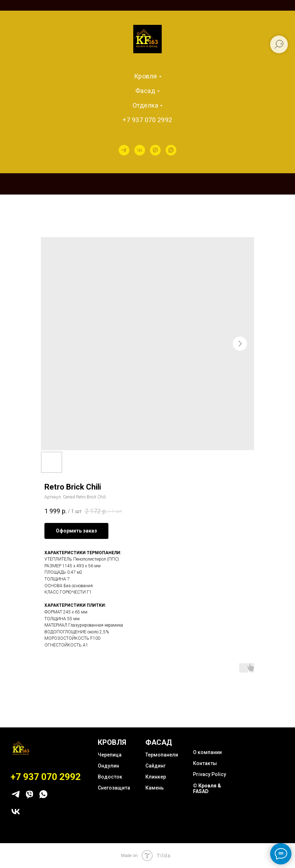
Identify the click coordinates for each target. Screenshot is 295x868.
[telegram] (124, 150)
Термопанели (162, 755)
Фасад (146, 91)
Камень (155, 788)
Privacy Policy (210, 774)
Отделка (146, 105)
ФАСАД (159, 742)
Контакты (205, 763)
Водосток (110, 777)
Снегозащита (114, 788)
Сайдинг (155, 766)
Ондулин (108, 766)
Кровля (146, 76)
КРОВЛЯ (112, 742)
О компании (207, 752)
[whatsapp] (171, 150)
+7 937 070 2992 (147, 120)
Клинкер (156, 777)
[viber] (155, 150)
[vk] (140, 150)
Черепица (110, 755)
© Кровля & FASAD (207, 788)
